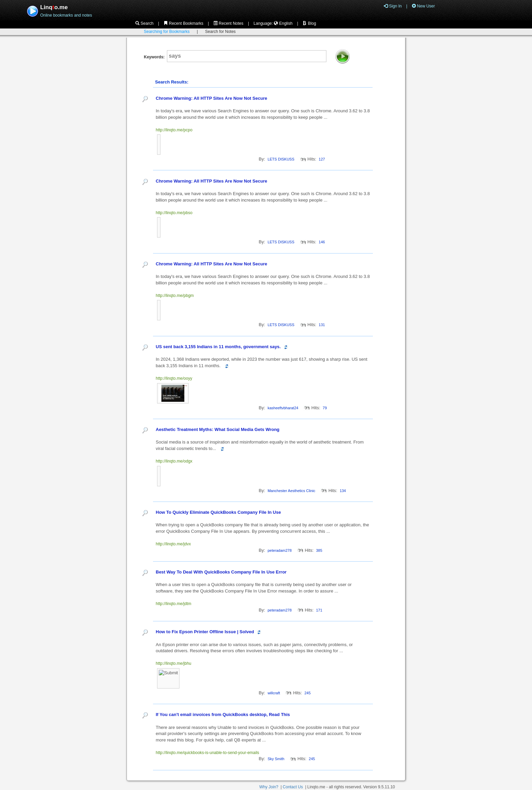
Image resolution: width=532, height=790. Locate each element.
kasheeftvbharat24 (283, 408)
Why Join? (269, 787)
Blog (309, 23)
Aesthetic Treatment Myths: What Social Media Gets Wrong (218, 429)
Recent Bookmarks (183, 23)
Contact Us (293, 787)
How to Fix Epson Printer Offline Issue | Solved (205, 632)
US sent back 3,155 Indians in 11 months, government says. (218, 347)
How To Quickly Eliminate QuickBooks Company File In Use (218, 512)
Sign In (393, 6)
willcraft (274, 693)
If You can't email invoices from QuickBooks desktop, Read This (223, 714)
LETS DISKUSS (281, 159)
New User (423, 6)
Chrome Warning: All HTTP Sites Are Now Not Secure (211, 98)
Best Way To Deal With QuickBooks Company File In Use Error (221, 572)
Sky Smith (276, 759)
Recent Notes (228, 23)
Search (144, 23)
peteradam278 (280, 550)
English (283, 23)
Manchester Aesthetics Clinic (292, 491)
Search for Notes (221, 32)
